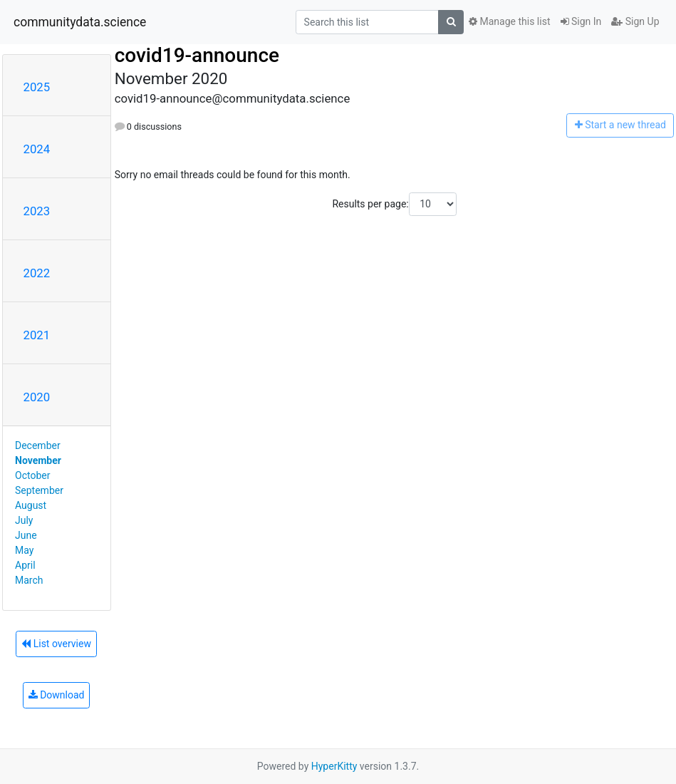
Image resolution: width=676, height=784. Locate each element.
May (24, 550)
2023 (37, 211)
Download (57, 695)
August (31, 505)
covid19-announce (197, 55)
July (24, 520)
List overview (56, 644)
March (29, 580)
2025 (37, 87)
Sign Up (635, 21)
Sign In (581, 21)
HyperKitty (334, 766)
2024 (37, 149)
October (32, 475)
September (39, 490)
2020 (37, 397)
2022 (37, 273)
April (25, 565)
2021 (37, 335)
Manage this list (509, 21)
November (38, 460)
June (26, 535)
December (38, 445)
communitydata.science (80, 22)
